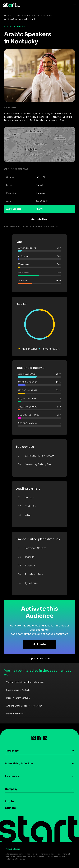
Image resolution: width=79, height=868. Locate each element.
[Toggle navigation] (74, 5)
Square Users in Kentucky (18, 690)
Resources (12, 776)
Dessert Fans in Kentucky (18, 698)
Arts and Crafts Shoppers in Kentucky (24, 706)
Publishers (12, 751)
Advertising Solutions (19, 763)
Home (8, 16)
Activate (40, 644)
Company (11, 789)
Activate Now (39, 219)
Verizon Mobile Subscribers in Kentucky (25, 682)
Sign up (10, 808)
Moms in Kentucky (15, 714)
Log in (9, 802)
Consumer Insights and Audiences (34, 16)
